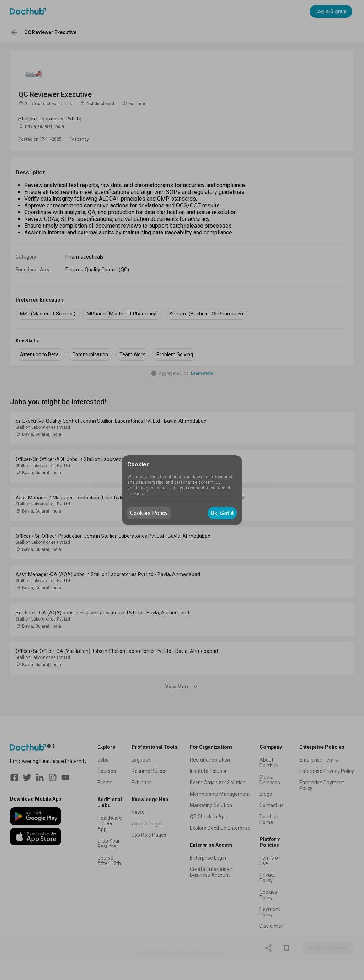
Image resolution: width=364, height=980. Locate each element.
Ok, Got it (222, 513)
